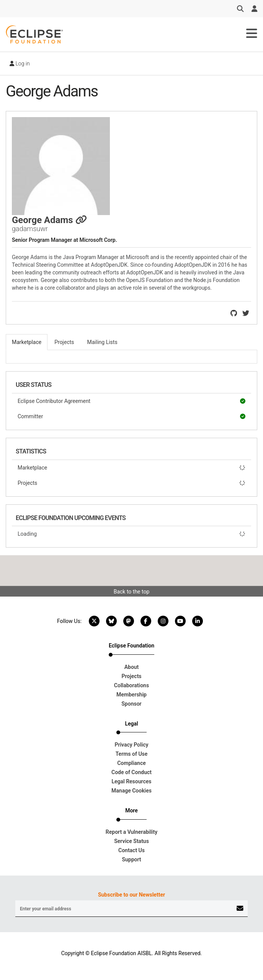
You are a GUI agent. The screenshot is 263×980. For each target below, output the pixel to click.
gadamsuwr (30, 229)
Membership (131, 695)
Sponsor (131, 704)
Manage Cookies (131, 791)
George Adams (49, 220)
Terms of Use (132, 754)
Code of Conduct (131, 772)
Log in (20, 64)
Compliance (131, 763)
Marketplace (131, 468)
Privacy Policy (131, 745)
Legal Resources (131, 781)
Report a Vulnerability (131, 832)
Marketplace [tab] (27, 342)
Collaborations (131, 685)
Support (131, 859)
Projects (131, 483)
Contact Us (131, 850)
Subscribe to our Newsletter (131, 895)
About (132, 667)
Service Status (131, 841)
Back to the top (132, 592)
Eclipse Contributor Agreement (131, 401)
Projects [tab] (64, 342)
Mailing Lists (102, 342)
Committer (131, 416)
